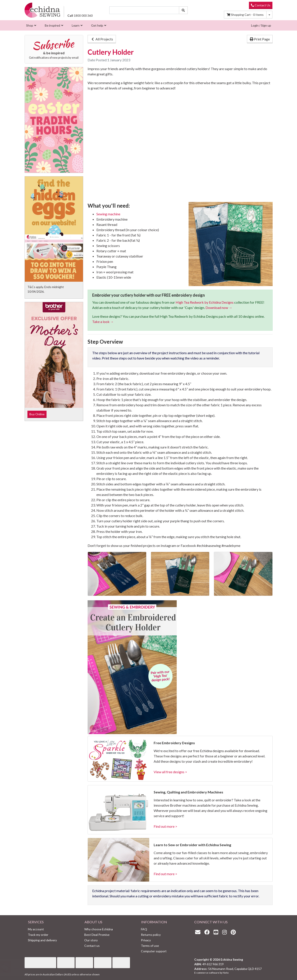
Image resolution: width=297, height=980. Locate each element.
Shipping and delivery (42, 940)
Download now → (219, 308)
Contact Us (261, 5)
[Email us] (199, 932)
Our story (91, 940)
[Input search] (144, 10)
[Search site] (183, 10)
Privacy (146, 940)
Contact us (92, 946)
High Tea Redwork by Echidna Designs (205, 302)
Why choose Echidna (99, 929)
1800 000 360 (80, 15)
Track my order (38, 935)
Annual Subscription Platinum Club (38, 968)
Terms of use (150, 946)
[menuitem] (31, 25)
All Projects (102, 39)
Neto (226, 973)
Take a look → (103, 322)
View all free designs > (170, 772)
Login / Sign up (261, 25)
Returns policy (151, 935)
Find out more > (165, 826)
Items (245, 15)
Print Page (260, 39)
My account (36, 929)
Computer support (154, 951)
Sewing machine (108, 214)
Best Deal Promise (97, 935)
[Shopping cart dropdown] (269, 15)
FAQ (144, 929)
